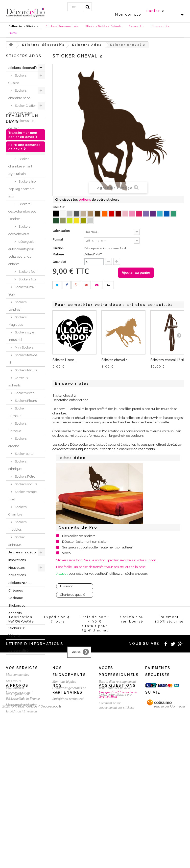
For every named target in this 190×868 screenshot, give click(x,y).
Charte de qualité (73, 595)
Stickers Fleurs (25, 401)
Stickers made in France (23, 841)
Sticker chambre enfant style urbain (20, 166)
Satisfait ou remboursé (68, 805)
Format (58, 240)
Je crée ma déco (22, 552)
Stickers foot (27, 272)
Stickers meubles (17, 526)
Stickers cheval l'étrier (169, 360)
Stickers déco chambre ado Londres (22, 211)
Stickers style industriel (21, 336)
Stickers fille (27, 279)
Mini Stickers (24, 347)
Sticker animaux (17, 541)
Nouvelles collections (17, 571)
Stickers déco (24, 393)
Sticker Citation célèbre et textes (23, 109)
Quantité (59, 262)
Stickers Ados (24, 151)
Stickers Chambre (17, 511)
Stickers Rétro (25, 476)
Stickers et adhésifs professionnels (20, 613)
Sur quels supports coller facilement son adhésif (97, 547)
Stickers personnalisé (19, 647)
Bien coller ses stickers (79, 536)
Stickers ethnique (17, 465)
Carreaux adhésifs (18, 382)
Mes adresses (15, 794)
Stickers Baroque (17, 427)
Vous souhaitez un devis (115, 794)
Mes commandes (17, 781)
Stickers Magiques (17, 321)
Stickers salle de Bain (21, 124)
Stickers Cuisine (17, 79)
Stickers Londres (17, 306)
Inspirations (17, 560)
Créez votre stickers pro (115, 800)
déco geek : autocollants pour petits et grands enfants (22, 253)
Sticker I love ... (65, 360)
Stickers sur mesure (19, 847)
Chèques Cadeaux (16, 594)
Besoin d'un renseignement (117, 788)
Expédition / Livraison (21, 817)
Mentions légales (64, 788)
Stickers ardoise (17, 442)
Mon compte (128, 14)
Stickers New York (21, 291)
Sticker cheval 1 (115, 360)
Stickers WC (23, 136)
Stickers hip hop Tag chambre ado (22, 189)
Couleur (59, 207)
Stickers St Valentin (16, 632)
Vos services (22, 774)
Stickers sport (24, 144)
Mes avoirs (14, 787)
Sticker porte (24, 454)
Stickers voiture (26, 484)
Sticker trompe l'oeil (23, 496)
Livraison (67, 586)
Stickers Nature (26, 370)
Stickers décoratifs (23, 68)
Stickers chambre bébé (19, 94)
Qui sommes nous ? (19, 834)
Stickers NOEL (19, 583)
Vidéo (66, 553)
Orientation (62, 231)
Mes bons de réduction (22, 811)
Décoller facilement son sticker (85, 542)
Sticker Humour (17, 412)
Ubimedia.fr (179, 863)
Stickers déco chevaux (19, 230)
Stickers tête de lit (23, 359)
